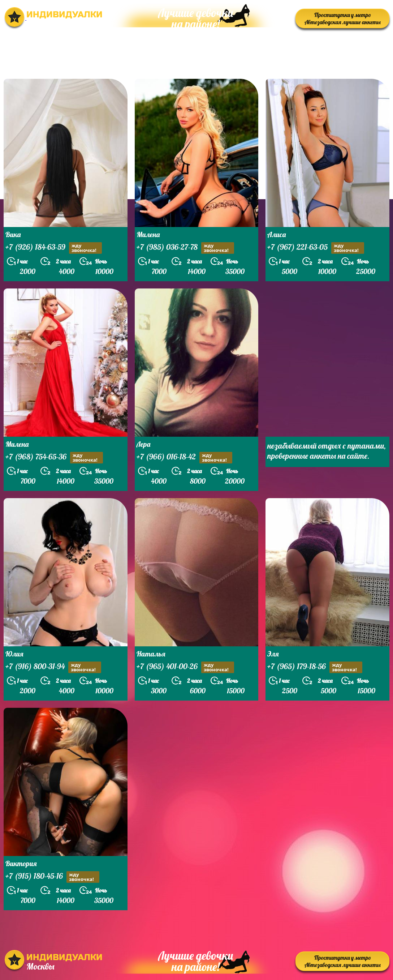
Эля (273, 654)
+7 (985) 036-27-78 (185, 248)
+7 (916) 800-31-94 (53, 667)
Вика (13, 234)
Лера (143, 444)
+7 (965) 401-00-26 (185, 667)
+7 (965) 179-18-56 (315, 667)
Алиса (277, 234)
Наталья (151, 654)
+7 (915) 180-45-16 (52, 877)
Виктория (21, 863)
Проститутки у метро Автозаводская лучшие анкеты (343, 18)
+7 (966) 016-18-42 (184, 457)
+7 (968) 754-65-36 (54, 457)
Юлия (14, 654)
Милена (148, 234)
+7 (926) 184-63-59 (54, 248)
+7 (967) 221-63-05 (316, 248)
